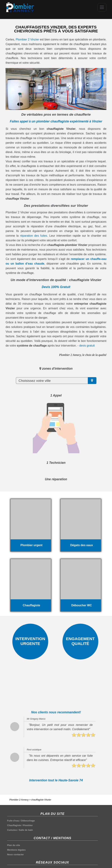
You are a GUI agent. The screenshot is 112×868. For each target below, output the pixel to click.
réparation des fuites (34, 236)
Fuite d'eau (13, 821)
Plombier (28, 825)
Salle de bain (26, 830)
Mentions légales (16, 850)
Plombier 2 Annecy (19, 800)
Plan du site (14, 845)
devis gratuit (87, 346)
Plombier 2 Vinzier (27, 39)
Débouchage (28, 821)
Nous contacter (16, 854)
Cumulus (12, 830)
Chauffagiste (14, 825)
